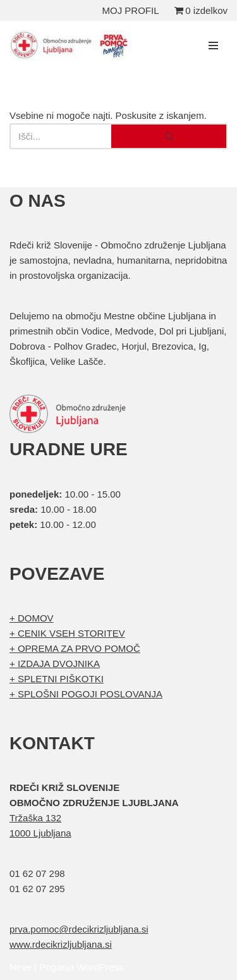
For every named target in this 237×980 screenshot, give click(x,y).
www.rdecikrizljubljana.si (61, 944)
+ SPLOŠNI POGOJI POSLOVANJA (86, 694)
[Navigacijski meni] (213, 46)
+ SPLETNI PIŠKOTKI (57, 679)
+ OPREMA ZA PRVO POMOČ (75, 648)
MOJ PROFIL (131, 10)
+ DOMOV (32, 618)
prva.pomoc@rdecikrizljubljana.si (79, 929)
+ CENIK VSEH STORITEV (67, 633)
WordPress (100, 967)
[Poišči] (60, 136)
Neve (21, 967)
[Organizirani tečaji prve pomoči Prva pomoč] (73, 46)
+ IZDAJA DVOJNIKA (55, 664)
